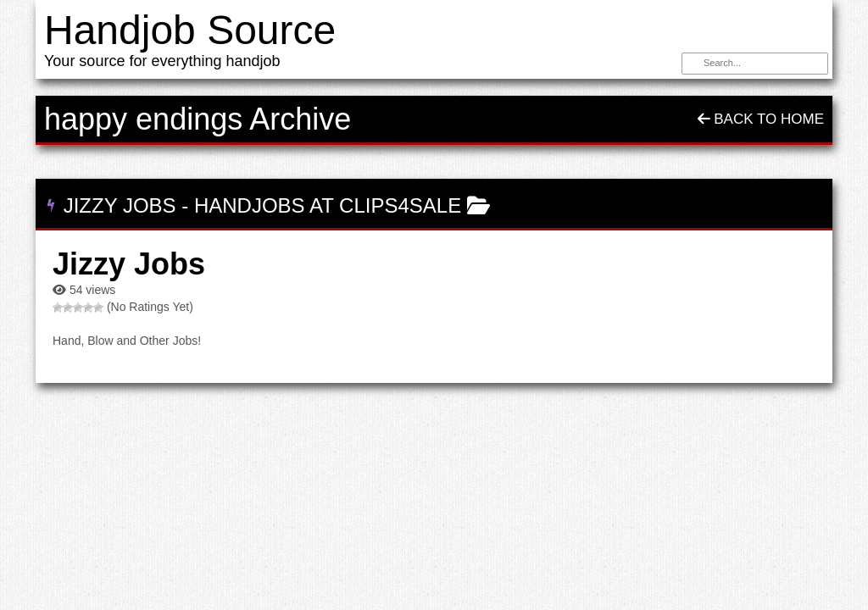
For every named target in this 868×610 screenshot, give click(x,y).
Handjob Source (190, 30)
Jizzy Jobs (120, 205)
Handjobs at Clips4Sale (328, 205)
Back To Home (761, 119)
